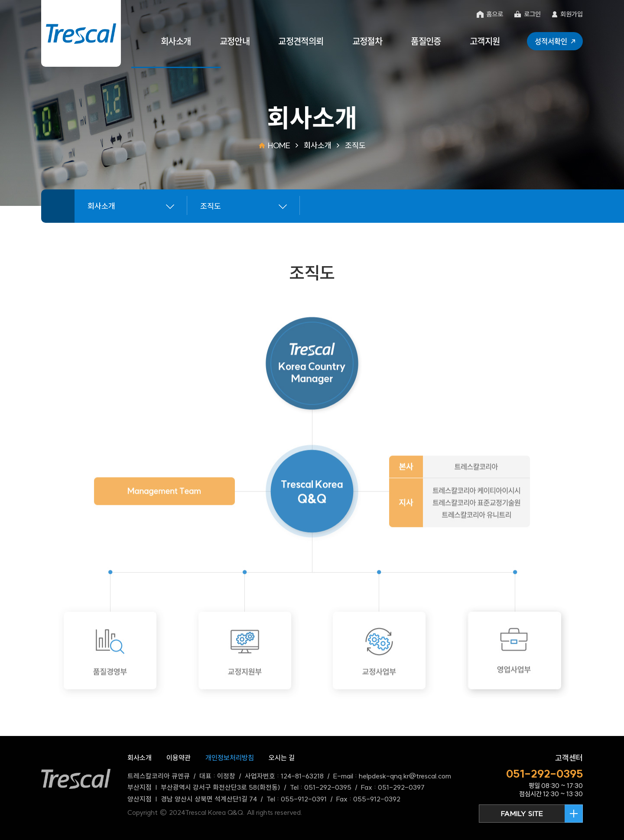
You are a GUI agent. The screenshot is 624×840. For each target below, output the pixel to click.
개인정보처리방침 (230, 758)
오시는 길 (282, 758)
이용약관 (179, 758)
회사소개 (140, 758)
